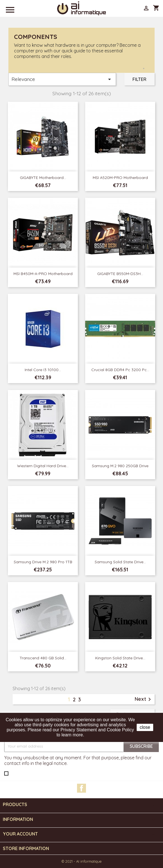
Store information (26, 848)
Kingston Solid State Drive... (120, 658)
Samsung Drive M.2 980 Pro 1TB (43, 562)
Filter (139, 79)
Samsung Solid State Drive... (120, 562)
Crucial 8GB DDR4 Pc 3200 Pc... (120, 370)
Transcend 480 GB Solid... (43, 658)
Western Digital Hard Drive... (43, 466)
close (145, 727)
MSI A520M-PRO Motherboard (120, 178)
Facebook (81, 788)
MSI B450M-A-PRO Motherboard (43, 274)
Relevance (62, 79)
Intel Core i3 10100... (43, 370)
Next (144, 699)
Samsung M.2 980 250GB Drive (120, 466)
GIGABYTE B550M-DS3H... (120, 274)
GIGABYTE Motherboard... (43, 178)
